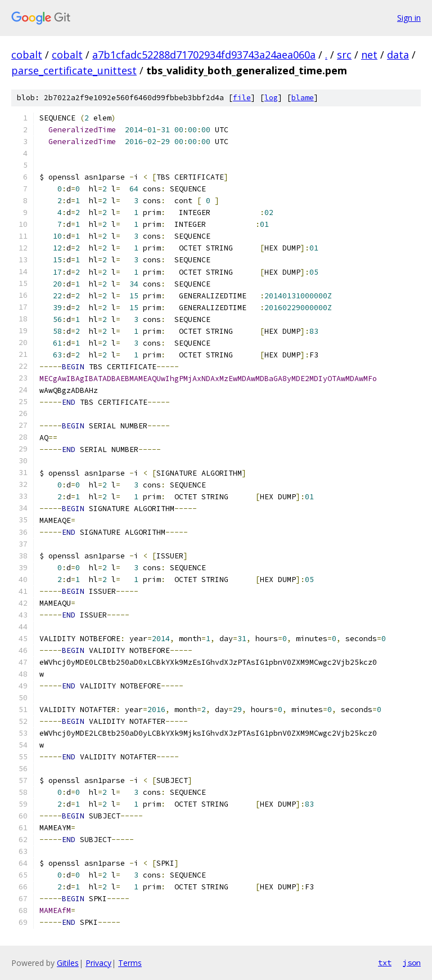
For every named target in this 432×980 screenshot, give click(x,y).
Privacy (98, 963)
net (369, 55)
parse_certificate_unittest (74, 70)
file (242, 98)
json (412, 963)
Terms (130, 963)
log (271, 98)
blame (303, 98)
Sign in (409, 18)
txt (385, 963)
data (398, 55)
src (344, 55)
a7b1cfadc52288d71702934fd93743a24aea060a (204, 55)
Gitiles (68, 963)
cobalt (27, 55)
